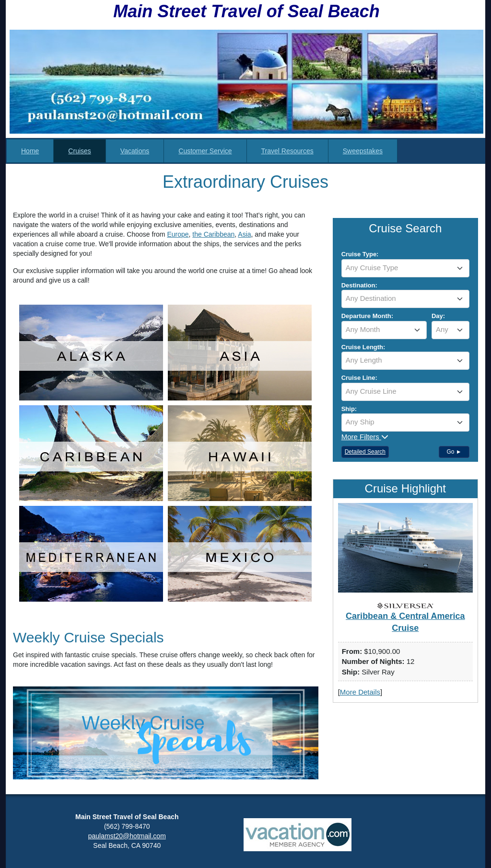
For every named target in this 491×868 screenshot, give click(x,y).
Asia (244, 234)
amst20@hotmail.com (133, 836)
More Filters (365, 437)
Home (30, 151)
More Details (360, 692)
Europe (178, 234)
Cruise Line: (359, 378)
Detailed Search (365, 452)
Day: (438, 316)
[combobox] (405, 268)
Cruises (79, 151)
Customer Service (205, 151)
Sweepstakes (363, 151)
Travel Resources (287, 151)
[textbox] (405, 268)
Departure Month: (367, 316)
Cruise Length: (363, 347)
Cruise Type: (360, 254)
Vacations (135, 151)
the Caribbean (213, 234)
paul (94, 836)
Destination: (359, 285)
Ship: (349, 409)
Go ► (454, 452)
